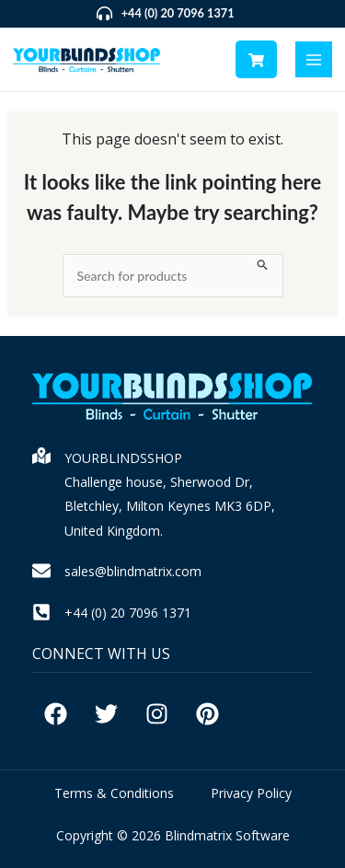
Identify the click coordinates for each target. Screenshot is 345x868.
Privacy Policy (251, 793)
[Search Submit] (263, 263)
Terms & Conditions (114, 793)
